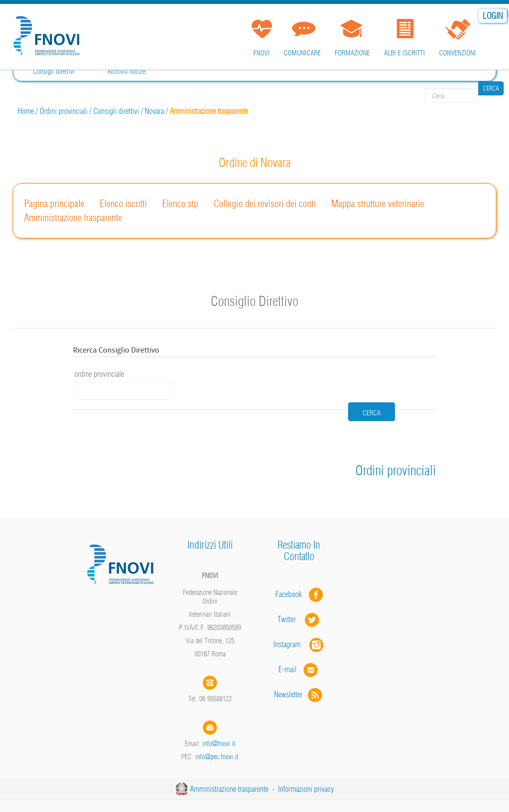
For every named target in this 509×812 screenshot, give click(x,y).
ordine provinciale (99, 374)
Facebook (291, 576)
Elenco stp (180, 204)
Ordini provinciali (64, 111)
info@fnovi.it (219, 725)
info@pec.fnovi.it (217, 739)
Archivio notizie (126, 71)
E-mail (287, 651)
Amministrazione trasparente (73, 218)
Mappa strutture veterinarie (378, 204)
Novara (154, 111)
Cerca (491, 95)
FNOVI (262, 53)
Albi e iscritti (405, 53)
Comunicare (302, 53)
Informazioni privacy (306, 771)
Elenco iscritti (123, 204)
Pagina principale (54, 204)
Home (26, 111)
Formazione (352, 53)
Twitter (299, 601)
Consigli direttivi (54, 71)
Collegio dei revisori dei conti (265, 204)
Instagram (299, 626)
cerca (332, 385)
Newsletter (299, 676)
